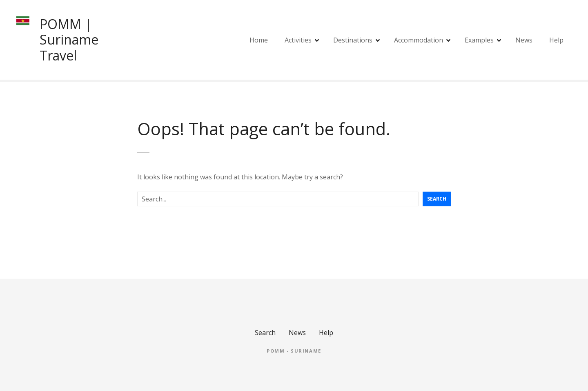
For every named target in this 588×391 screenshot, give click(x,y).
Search (437, 199)
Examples (479, 40)
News (524, 40)
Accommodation (419, 40)
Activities (298, 40)
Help (556, 40)
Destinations (353, 40)
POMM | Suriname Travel (69, 40)
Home (259, 40)
